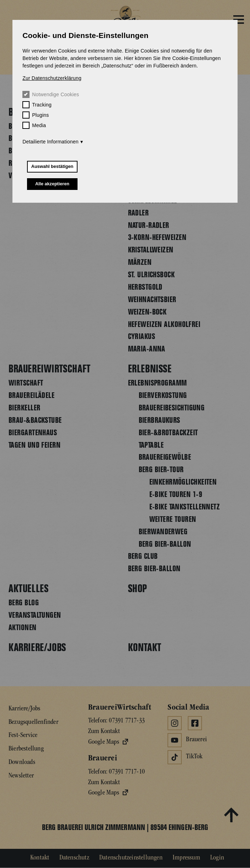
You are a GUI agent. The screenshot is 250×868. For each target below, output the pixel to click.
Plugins (36, 115)
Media (34, 125)
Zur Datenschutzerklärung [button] (52, 78)
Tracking (37, 105)
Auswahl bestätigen (52, 166)
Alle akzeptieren (52, 184)
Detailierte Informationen (50, 142)
